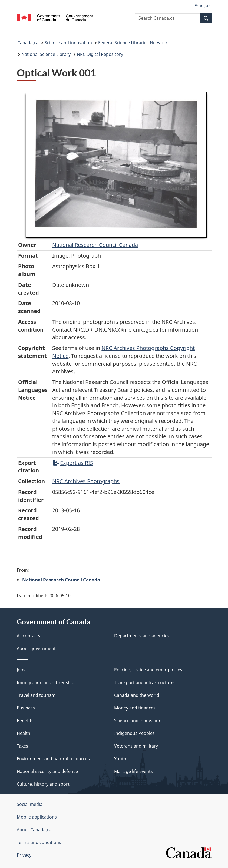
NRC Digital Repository (100, 54)
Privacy (24, 855)
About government (36, 648)
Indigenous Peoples (134, 733)
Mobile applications (37, 817)
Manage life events (133, 771)
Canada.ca (28, 43)
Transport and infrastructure (144, 682)
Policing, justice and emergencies (148, 670)
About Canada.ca (34, 830)
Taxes (22, 746)
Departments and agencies (142, 636)
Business (26, 708)
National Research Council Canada (95, 245)
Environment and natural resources (53, 759)
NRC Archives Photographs (86, 481)
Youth (120, 759)
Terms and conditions (39, 842)
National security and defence (47, 771)
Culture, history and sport (43, 784)
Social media (30, 804)
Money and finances (135, 708)
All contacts (29, 636)
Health (24, 733)
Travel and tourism (36, 695)
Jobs (21, 670)
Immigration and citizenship (46, 682)
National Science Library (46, 54)
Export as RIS (73, 463)
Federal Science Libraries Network (133, 43)
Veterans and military (136, 746)
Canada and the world (137, 695)
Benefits (25, 721)
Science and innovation (68, 43)
